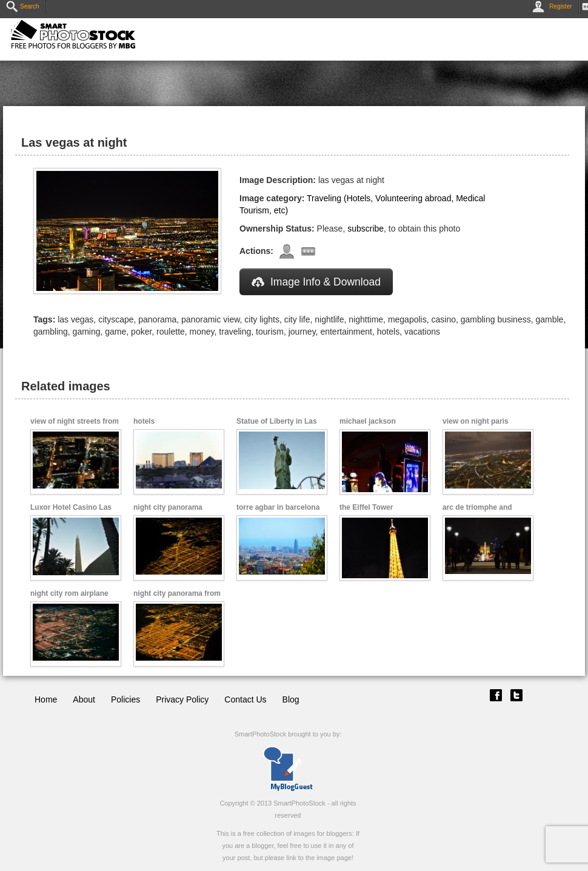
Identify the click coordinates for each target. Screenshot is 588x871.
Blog (291, 699)
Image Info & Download (316, 282)
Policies (125, 699)
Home (46, 699)
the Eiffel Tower (366, 507)
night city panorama (168, 507)
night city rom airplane (69, 593)
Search (23, 6)
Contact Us (245, 699)
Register (554, 6)
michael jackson (368, 421)
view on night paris (476, 421)
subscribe (366, 229)
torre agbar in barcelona (278, 507)
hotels (144, 421)
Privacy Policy (182, 699)
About (84, 699)
